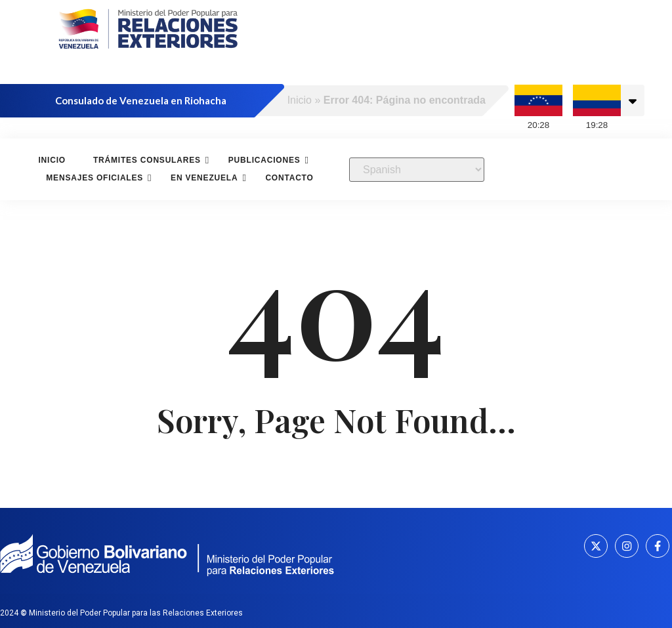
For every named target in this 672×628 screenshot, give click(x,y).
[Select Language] (417, 170)
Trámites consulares (149, 160)
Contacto (289, 178)
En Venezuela (206, 178)
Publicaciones (266, 160)
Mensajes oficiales (96, 178)
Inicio (300, 100)
